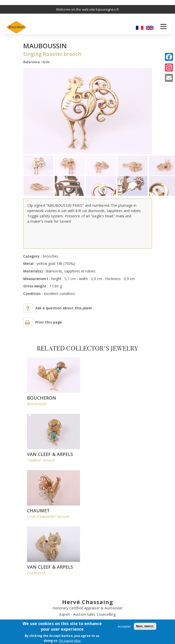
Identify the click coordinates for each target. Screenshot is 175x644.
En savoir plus (70, 640)
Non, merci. (145, 626)
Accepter (124, 626)
